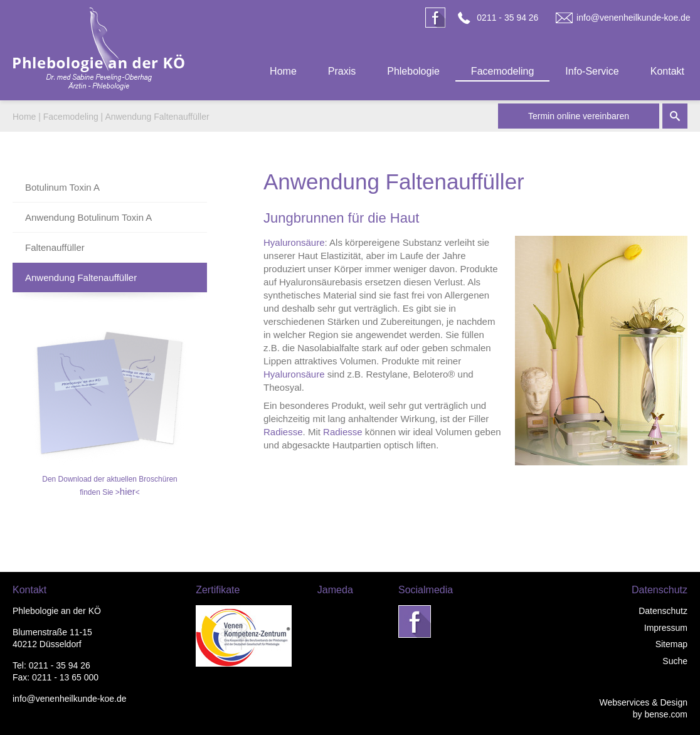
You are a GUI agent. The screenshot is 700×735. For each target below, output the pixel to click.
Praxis (342, 71)
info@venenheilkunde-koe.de (634, 18)
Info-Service (592, 71)
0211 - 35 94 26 (507, 18)
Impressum (666, 628)
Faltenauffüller (55, 247)
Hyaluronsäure (294, 242)
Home (283, 71)
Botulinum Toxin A (62, 187)
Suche (675, 661)
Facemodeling (503, 71)
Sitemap (671, 644)
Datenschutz (663, 611)
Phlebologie (413, 71)
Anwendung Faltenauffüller (157, 117)
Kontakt (667, 71)
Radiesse (283, 432)
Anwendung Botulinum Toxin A (88, 217)
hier (128, 491)
